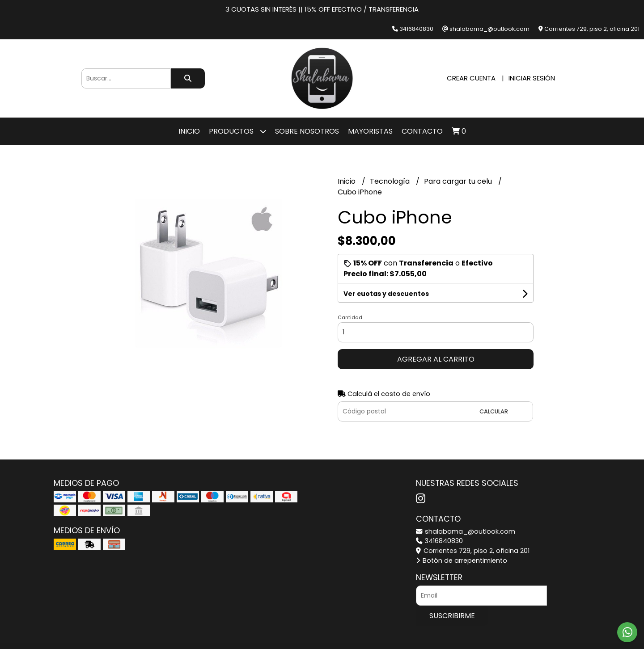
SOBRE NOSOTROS (307, 131)
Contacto (422, 131)
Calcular (494, 411)
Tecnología (391, 181)
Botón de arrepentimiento (462, 560)
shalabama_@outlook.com (466, 531)
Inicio (189, 131)
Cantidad (350, 317)
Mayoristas (370, 131)
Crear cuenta (471, 78)
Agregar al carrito (436, 359)
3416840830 (439, 541)
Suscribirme (452, 616)
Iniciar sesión (532, 78)
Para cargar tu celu (459, 181)
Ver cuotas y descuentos (386, 294)
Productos (237, 131)
